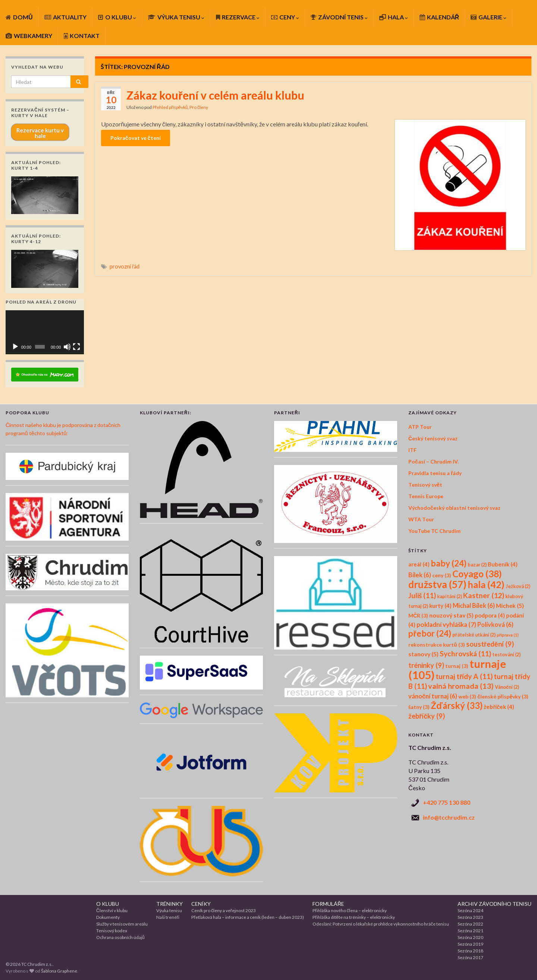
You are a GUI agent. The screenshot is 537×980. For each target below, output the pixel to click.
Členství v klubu (112, 910)
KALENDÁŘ (439, 17)
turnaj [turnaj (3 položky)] (457, 666)
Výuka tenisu (169, 910)
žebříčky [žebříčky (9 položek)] (427, 716)
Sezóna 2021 (470, 931)
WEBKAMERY (29, 36)
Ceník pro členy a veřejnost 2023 (224, 910)
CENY (285, 17)
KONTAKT (82, 36)
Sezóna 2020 (470, 937)
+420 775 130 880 (447, 802)
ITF (412, 450)
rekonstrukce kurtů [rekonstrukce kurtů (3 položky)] (437, 645)
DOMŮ (19, 17)
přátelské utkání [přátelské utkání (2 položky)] (474, 635)
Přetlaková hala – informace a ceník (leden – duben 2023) (248, 917)
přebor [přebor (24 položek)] (430, 633)
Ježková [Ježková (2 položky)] (518, 586)
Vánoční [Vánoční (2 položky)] (507, 687)
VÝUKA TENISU (176, 17)
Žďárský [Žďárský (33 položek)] (457, 705)
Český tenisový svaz (433, 438)
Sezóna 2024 (470, 910)
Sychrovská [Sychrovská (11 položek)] (465, 654)
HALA (394, 17)
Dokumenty (108, 917)
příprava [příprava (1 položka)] (508, 635)
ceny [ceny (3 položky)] (442, 575)
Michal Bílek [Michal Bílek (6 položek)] (474, 606)
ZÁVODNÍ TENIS (339, 17)
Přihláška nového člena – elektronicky (350, 910)
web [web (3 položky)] (467, 696)
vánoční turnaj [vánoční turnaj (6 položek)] (433, 696)
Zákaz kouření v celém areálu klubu (215, 95)
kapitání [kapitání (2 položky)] (450, 596)
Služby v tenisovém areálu (122, 924)
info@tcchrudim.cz (449, 817)
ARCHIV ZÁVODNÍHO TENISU (494, 904)
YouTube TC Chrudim (434, 531)
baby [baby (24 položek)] (449, 563)
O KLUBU (117, 17)
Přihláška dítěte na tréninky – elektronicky (354, 917)
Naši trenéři (168, 917)
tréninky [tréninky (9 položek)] (426, 665)
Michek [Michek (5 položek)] (510, 605)
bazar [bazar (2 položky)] (477, 565)
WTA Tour (421, 519)
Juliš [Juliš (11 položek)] (422, 595)
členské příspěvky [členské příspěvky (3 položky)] (503, 696)
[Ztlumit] (67, 347)
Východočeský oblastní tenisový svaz (454, 508)
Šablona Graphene (59, 971)
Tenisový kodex (112, 931)
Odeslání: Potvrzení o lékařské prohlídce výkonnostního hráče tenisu (381, 924)
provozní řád (125, 266)
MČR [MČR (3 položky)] (418, 615)
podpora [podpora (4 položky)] (490, 615)
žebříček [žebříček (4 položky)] (499, 707)
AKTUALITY (65, 17)
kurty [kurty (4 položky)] (440, 606)
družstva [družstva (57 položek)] (437, 584)
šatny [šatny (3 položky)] (419, 707)
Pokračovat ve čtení (136, 138)
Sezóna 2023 (470, 917)
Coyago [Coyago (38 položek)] (477, 574)
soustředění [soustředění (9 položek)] (490, 644)
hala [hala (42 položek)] (486, 584)
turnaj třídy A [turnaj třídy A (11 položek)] (464, 676)
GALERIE (489, 17)
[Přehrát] (15, 347)
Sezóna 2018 (470, 951)
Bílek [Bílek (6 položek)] (420, 575)
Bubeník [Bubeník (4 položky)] (503, 564)
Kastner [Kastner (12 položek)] (484, 595)
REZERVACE (238, 17)
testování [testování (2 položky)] (506, 655)
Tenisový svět (425, 485)
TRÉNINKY (169, 904)
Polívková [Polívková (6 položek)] (495, 625)
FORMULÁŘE (328, 904)
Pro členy (199, 107)
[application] (45, 332)
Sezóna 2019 (470, 944)
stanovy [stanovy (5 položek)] (423, 654)
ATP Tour (420, 427)
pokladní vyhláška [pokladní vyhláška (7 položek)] (446, 624)
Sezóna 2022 (470, 924)
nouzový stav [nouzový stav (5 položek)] (451, 615)
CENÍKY (201, 904)
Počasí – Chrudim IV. (434, 461)
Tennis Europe (426, 496)
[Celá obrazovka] (76, 347)
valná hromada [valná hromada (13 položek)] (461, 686)
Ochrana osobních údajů (120, 937)
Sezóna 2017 (470, 957)
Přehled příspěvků (170, 107)
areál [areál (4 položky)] (419, 564)
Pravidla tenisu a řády (435, 473)
